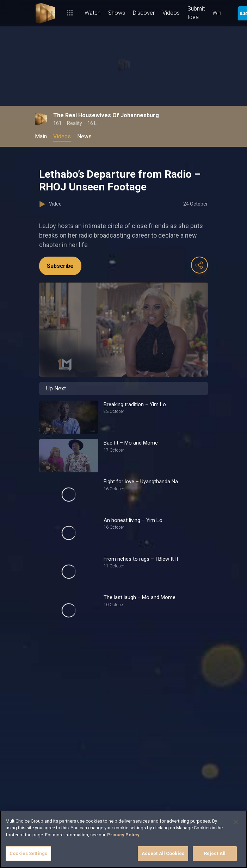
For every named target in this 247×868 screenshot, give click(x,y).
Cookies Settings (28, 853)
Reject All (215, 853)
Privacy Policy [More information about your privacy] (123, 835)
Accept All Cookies (163, 853)
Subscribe (60, 266)
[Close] (236, 822)
